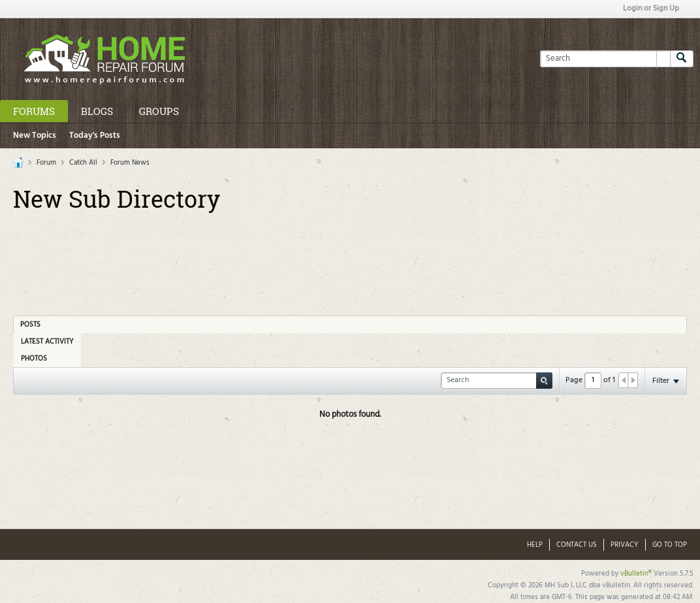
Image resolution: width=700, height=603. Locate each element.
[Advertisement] (350, 259)
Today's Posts (95, 136)
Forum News (130, 163)
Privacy (625, 545)
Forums (34, 111)
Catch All (83, 163)
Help (535, 545)
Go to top (670, 545)
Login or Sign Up (651, 8)
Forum (46, 163)
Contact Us (577, 545)
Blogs (97, 111)
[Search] (605, 59)
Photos (34, 359)
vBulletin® (636, 574)
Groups (159, 111)
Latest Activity (47, 342)
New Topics (35, 136)
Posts (30, 325)
